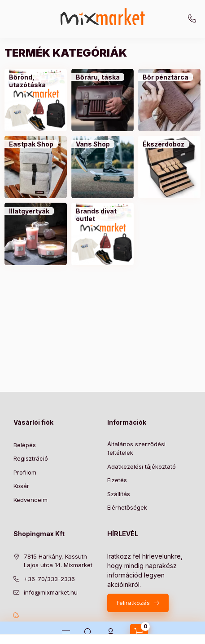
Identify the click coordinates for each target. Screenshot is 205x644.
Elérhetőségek (127, 507)
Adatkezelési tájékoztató (142, 466)
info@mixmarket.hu (51, 592)
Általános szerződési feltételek (136, 449)
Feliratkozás (133, 603)
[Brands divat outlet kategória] (102, 215)
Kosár (21, 486)
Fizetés (117, 480)
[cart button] (139, 633)
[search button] (88, 633)
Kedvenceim (31, 500)
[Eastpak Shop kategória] (31, 144)
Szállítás (119, 494)
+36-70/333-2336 (192, 19)
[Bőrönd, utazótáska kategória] (36, 81)
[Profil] (111, 633)
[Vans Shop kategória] (93, 144)
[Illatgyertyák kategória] (29, 211)
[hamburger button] (66, 633)
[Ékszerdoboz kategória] (164, 144)
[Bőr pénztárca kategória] (166, 77)
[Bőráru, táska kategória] (98, 77)
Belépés (25, 445)
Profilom (25, 472)
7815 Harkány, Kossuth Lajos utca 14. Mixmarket (58, 561)
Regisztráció (31, 458)
